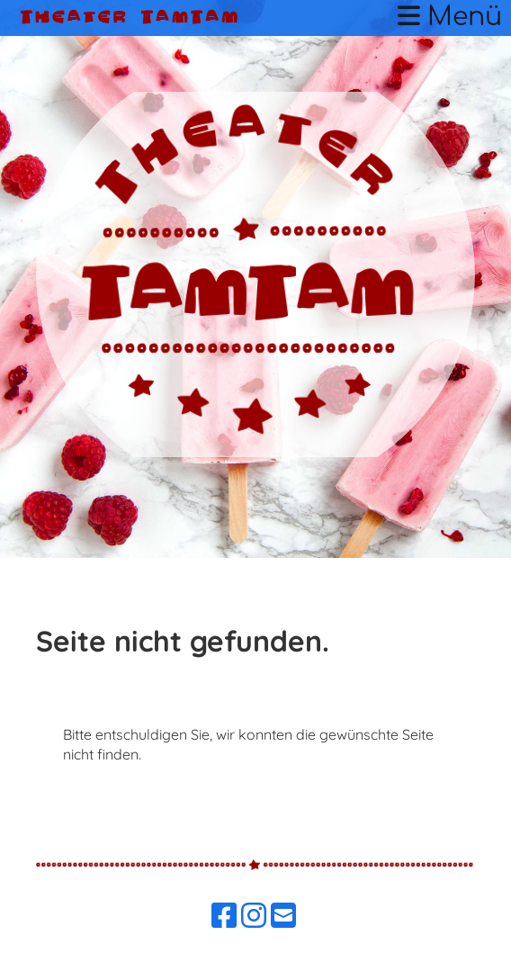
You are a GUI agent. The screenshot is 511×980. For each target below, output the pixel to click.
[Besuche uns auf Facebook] (224, 915)
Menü (450, 17)
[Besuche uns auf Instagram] (254, 915)
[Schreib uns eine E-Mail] (283, 915)
